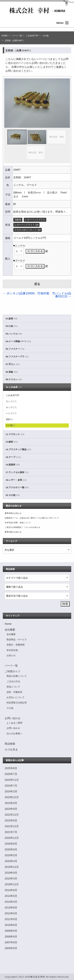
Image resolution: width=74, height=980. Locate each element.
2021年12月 (12, 826)
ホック (11, 407)
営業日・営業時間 (16, 645)
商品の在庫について (17, 676)
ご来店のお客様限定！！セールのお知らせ (22, 527)
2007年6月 (11, 942)
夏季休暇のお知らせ (13, 513)
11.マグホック (15, 434)
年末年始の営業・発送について (18, 523)
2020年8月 (11, 844)
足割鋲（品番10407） (15, 40)
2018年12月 (12, 884)
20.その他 (13, 495)
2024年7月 (11, 786)
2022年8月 (11, 820)
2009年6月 (11, 931)
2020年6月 (11, 849)
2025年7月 (11, 774)
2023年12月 (12, 797)
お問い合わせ (13, 718)
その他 (45, 36)
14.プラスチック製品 (18, 449)
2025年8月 (11, 768)
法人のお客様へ (14, 734)
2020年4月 (11, 861)
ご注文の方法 (13, 681)
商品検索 (10, 744)
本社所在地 (12, 650)
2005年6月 (11, 948)
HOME (4, 36)
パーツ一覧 (17, 36)
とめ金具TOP (32, 36)
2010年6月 (11, 925)
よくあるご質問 (14, 723)
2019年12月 (12, 867)
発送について (13, 687)
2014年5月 (11, 896)
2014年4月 (11, 902)
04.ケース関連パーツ (18, 341)
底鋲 (9, 419)
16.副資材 (13, 465)
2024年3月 (11, 791)
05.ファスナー (15, 349)
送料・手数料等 (14, 692)
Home (8, 624)
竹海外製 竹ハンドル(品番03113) (54, 295)
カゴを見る (11, 749)
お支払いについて (16, 697)
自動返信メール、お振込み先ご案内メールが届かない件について (32, 518)
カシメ (11, 401)
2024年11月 (12, 780)
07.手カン (13, 364)
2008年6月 (11, 937)
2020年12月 (12, 838)
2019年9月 (11, 873)
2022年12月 (12, 815)
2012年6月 (11, 913)
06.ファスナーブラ (17, 357)
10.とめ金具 (14, 387)
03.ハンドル (14, 334)
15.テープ (13, 457)
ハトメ (11, 413)
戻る (37, 284)
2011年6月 (11, 919)
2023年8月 (11, 809)
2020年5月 (11, 855)
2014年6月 (11, 890)
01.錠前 (12, 319)
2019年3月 (11, 878)
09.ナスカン (14, 379)
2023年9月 (11, 803)
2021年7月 (11, 832)
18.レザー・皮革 (16, 480)
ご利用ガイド (13, 671)
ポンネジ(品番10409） (20, 293)
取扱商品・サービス (17, 640)
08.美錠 (12, 372)
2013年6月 (11, 908)
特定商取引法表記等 (17, 703)
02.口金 (12, 326)
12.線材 (12, 442)
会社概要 (10, 630)
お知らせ (11, 655)
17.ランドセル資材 (17, 472)
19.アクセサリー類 (17, 487)
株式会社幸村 (38, 977)
